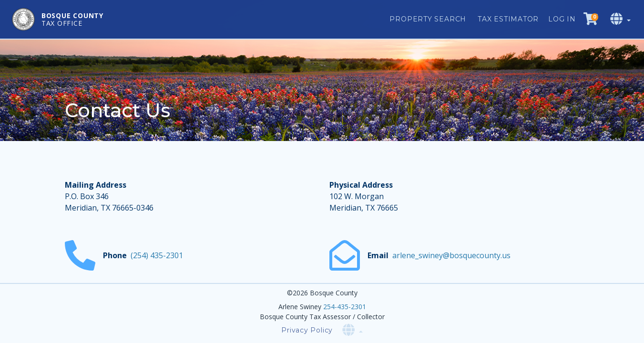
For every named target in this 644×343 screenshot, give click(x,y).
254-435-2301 (345, 307)
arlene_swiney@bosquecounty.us (451, 255)
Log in (562, 19)
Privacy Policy (307, 330)
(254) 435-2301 (157, 255)
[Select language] (621, 19)
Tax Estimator (508, 19)
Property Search (428, 19)
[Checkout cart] (591, 19)
